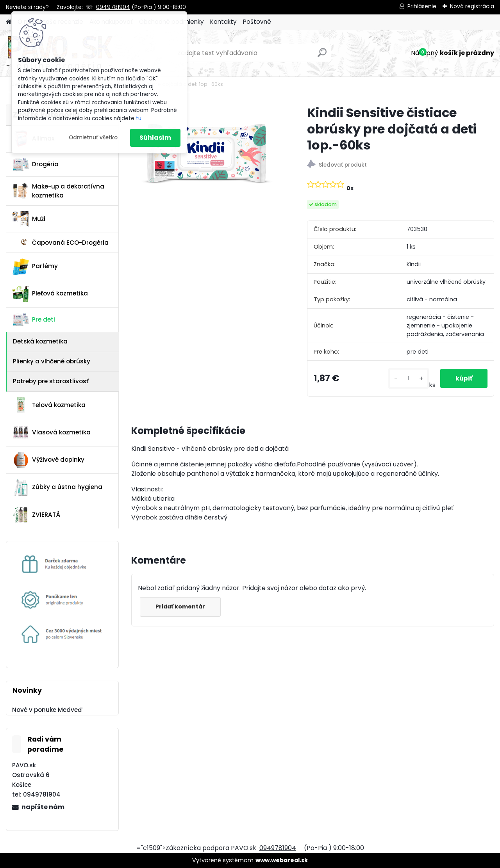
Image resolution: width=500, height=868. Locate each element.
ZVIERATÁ (36, 515)
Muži (29, 219)
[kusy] (408, 378)
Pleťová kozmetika (50, 294)
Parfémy (35, 267)
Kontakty (223, 22)
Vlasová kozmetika (52, 432)
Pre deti (34, 320)
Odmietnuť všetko (93, 138)
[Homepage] (9, 22)
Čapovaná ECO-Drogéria (61, 243)
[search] (322, 56)
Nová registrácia (472, 6)
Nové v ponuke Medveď (47, 710)
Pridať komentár (181, 607)
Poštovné (257, 22)
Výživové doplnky (48, 460)
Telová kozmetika (49, 405)
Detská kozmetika (40, 341)
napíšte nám (43, 807)
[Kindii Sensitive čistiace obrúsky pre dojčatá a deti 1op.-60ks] (207, 154)
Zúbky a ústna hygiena (57, 487)
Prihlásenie (422, 6)
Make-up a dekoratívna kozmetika (58, 191)
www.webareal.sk (282, 860)
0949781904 (113, 7)
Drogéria (36, 164)
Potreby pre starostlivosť (51, 381)
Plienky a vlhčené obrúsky (52, 361)
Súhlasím (155, 138)
